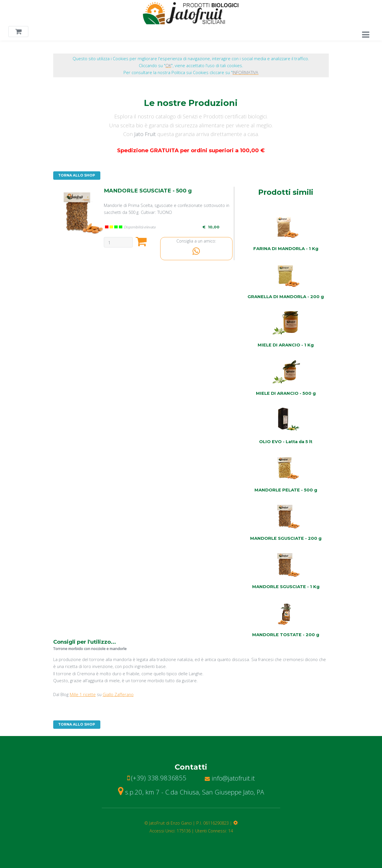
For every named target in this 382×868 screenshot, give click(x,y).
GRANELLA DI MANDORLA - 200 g (286, 297)
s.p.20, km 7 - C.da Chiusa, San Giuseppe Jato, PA (191, 792)
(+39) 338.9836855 (159, 778)
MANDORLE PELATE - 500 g (286, 490)
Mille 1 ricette (83, 694)
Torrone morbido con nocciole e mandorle (90, 649)
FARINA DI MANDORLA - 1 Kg (286, 249)
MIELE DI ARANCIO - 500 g (286, 393)
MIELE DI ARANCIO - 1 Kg (286, 345)
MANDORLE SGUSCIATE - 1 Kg (286, 587)
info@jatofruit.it (230, 778)
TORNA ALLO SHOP (77, 175)
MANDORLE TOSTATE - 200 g (286, 635)
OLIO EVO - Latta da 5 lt (286, 442)
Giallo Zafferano (118, 694)
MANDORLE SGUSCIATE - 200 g (286, 538)
